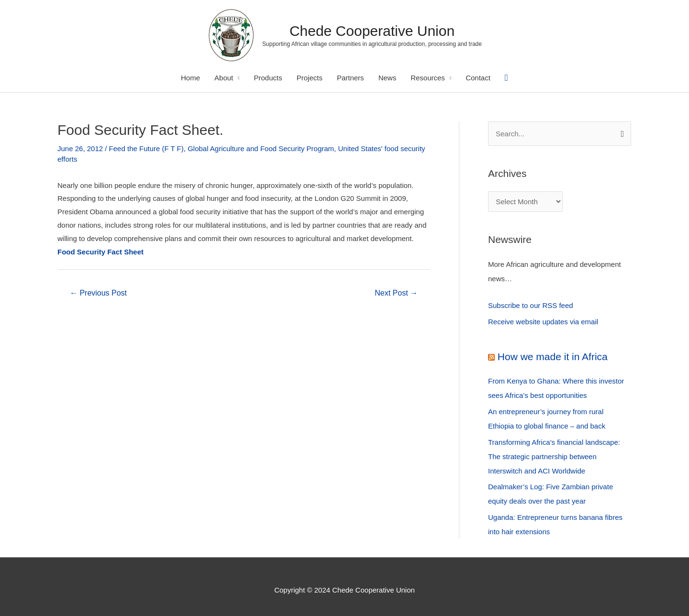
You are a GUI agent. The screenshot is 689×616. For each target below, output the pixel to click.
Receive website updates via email (543, 322)
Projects (310, 78)
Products (268, 78)
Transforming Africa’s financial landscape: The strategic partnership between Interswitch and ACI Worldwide (554, 456)
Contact (478, 78)
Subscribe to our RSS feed (531, 305)
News (388, 78)
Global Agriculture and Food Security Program (261, 148)
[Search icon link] (506, 78)
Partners (350, 78)
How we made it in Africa (553, 357)
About (224, 78)
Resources (428, 78)
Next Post (396, 293)
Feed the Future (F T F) (146, 148)
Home (190, 78)
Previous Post (98, 293)
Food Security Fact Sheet (100, 252)
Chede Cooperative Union (372, 31)
